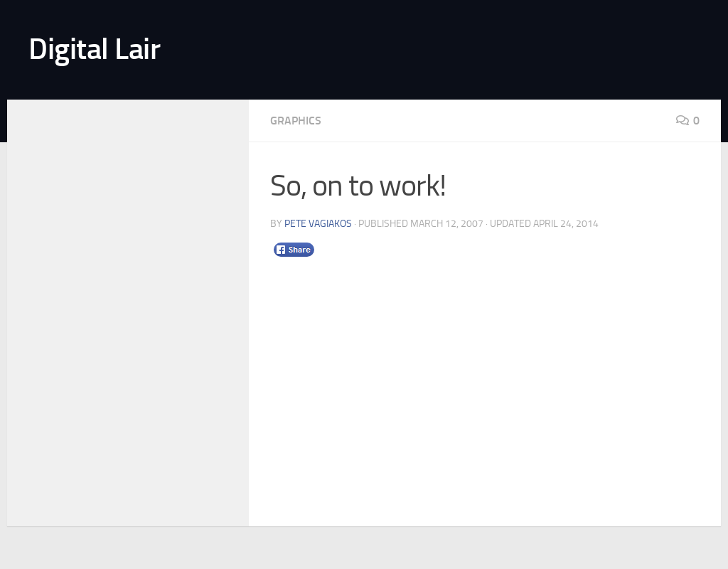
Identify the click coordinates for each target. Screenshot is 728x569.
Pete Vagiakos (318, 224)
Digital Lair (94, 49)
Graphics (296, 121)
